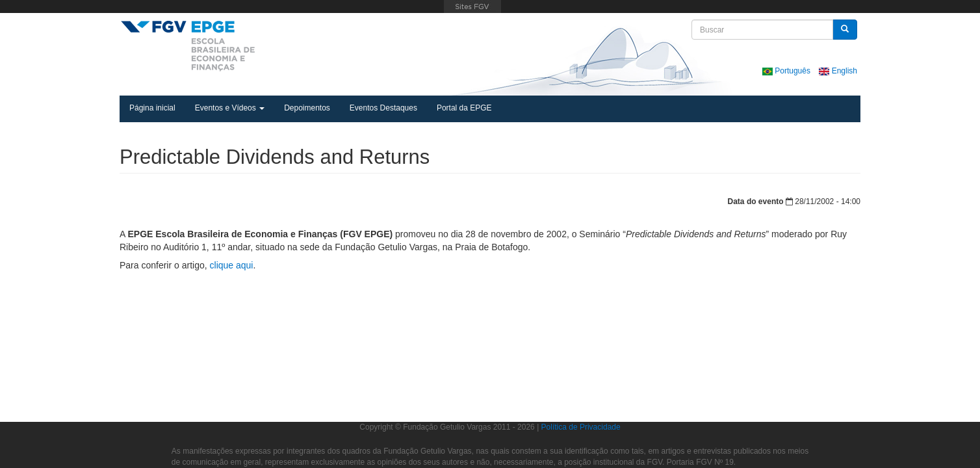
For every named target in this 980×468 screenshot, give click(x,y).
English (838, 71)
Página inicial (152, 108)
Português (787, 71)
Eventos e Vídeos (230, 108)
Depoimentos (307, 108)
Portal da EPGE (464, 108)
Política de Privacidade (581, 427)
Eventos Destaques (383, 108)
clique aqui (232, 265)
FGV (473, 6)
